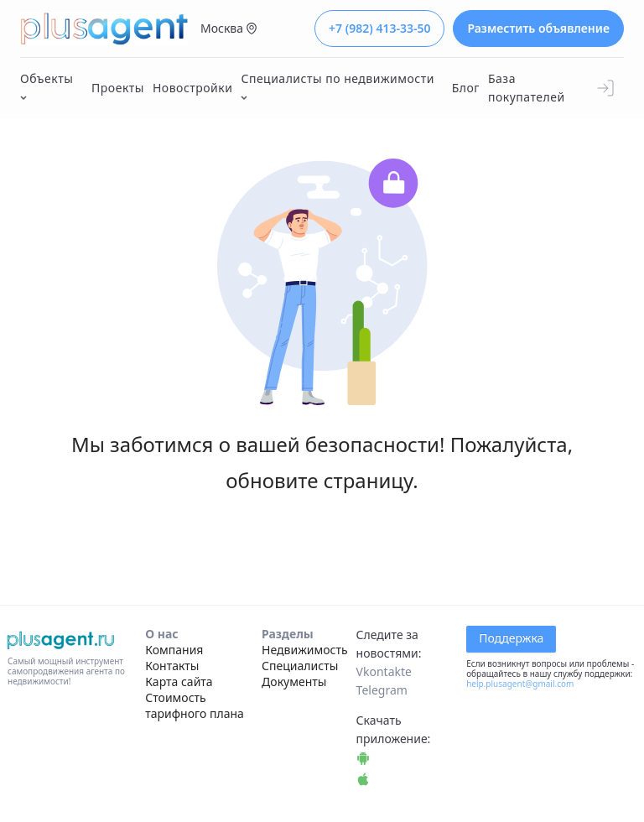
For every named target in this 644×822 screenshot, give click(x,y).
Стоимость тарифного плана (195, 705)
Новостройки (193, 88)
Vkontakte (384, 671)
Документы (294, 682)
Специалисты (300, 666)
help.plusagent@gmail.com (520, 684)
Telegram (382, 690)
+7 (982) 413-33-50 (379, 28)
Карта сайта (179, 682)
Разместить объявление (538, 28)
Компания (174, 650)
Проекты (118, 88)
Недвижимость (305, 650)
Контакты (172, 666)
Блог (466, 88)
